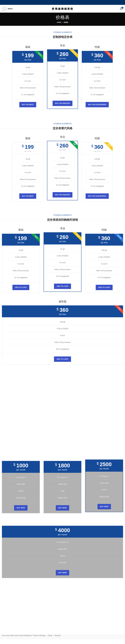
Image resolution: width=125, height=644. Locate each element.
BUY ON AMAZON (62, 103)
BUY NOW (21, 508)
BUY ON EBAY (28, 105)
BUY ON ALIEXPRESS (97, 105)
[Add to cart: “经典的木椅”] (21, 287)
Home (59, 22)
